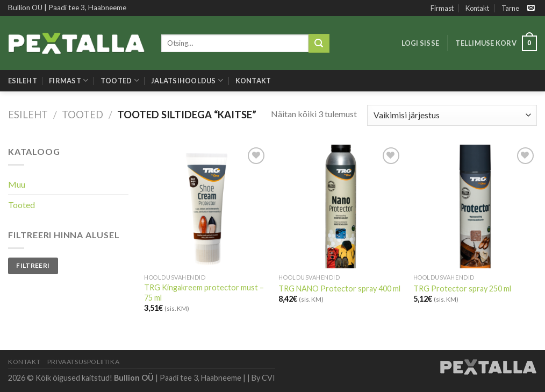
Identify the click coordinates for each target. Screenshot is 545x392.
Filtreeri (33, 265)
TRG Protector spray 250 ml (462, 288)
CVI (268, 378)
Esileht (23, 81)
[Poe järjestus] (452, 115)
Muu (17, 184)
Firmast (442, 8)
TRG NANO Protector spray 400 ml (339, 288)
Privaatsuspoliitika (84, 362)
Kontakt (477, 8)
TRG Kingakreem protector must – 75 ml (204, 293)
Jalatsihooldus (187, 80)
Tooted (120, 80)
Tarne (510, 8)
